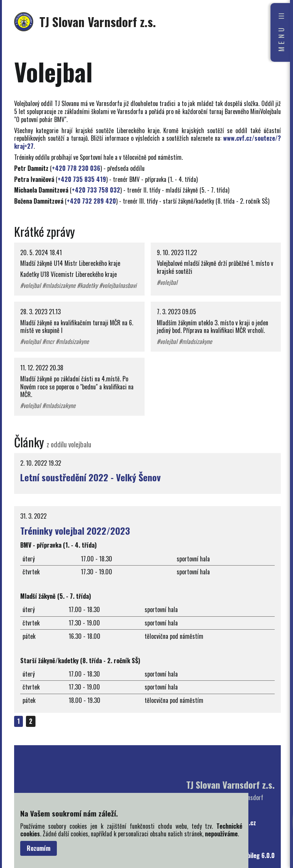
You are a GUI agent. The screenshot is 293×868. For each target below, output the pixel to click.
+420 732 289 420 (91, 201)
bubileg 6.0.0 (258, 856)
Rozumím (39, 848)
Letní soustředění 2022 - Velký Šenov (90, 477)
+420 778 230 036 (76, 168)
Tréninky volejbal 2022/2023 (75, 530)
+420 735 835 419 (82, 179)
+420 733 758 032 (96, 190)
